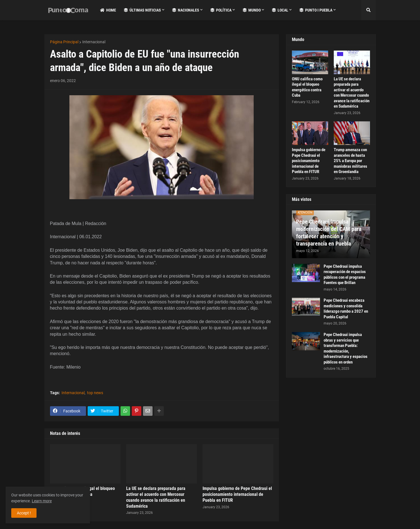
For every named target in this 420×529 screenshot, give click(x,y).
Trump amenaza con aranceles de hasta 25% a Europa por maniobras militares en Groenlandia (350, 161)
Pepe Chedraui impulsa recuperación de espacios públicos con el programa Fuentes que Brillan (345, 275)
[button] (369, 10)
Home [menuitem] (108, 10)
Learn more (42, 501)
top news (95, 393)
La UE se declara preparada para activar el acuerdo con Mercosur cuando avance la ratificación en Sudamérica (156, 497)
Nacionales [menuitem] (186, 10)
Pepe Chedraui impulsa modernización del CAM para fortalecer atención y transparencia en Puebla (329, 233)
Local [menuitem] (280, 10)
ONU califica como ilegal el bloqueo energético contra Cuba (307, 87)
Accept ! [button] (24, 513)
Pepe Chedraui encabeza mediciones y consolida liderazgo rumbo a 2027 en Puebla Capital (346, 309)
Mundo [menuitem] (252, 10)
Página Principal (64, 42)
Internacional (94, 42)
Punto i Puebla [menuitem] (316, 10)
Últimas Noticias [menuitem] (142, 10)
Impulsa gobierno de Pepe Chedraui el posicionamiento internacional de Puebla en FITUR (237, 494)
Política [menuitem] (221, 10)
